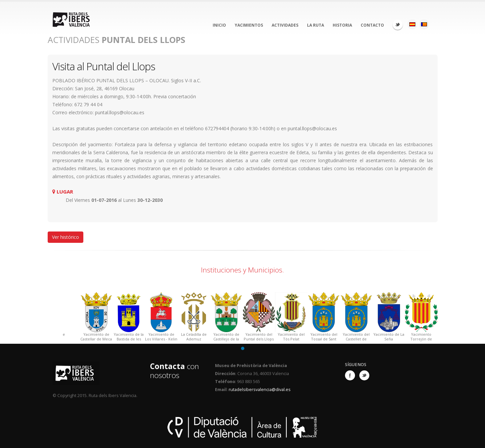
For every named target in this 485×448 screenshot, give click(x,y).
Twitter (398, 25)
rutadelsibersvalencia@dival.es (260, 390)
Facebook (350, 375)
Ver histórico (65, 237)
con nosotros (174, 371)
